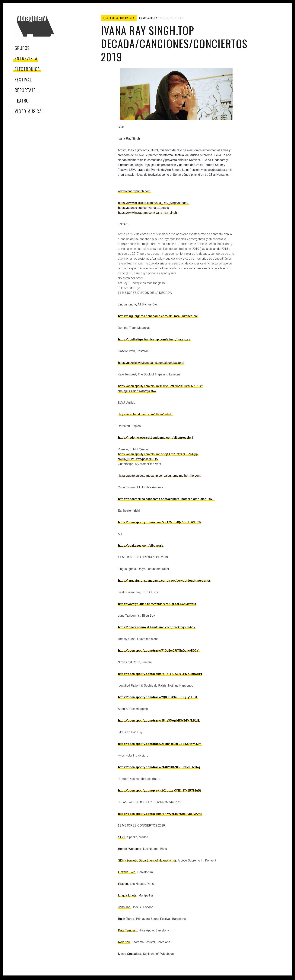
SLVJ (122, 837)
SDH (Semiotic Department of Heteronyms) (147, 860)
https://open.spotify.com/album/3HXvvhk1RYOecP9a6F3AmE (160, 814)
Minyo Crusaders (130, 954)
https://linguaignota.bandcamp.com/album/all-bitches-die (158, 316)
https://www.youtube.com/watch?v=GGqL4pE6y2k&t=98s (157, 604)
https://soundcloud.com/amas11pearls (143, 208)
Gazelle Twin (127, 872)
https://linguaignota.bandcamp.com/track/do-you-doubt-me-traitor (164, 581)
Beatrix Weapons (130, 849)
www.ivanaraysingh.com (134, 191)
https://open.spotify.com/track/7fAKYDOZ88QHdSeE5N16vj (159, 767)
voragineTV (150, 18)
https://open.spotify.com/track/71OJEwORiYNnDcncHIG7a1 (159, 651)
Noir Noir (124, 942)
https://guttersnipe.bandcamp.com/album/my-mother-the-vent (160, 476)
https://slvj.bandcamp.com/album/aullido (146, 414)
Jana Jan (124, 907)
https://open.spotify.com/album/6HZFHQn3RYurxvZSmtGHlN (160, 674)
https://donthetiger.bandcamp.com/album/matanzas (154, 339)
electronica (27, 69)
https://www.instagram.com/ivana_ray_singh (148, 213)
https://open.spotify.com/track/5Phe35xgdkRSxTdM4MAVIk (159, 721)
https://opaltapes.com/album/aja (141, 546)
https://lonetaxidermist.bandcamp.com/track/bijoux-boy (157, 627)
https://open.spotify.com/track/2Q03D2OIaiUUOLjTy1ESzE (158, 697)
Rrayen (123, 884)
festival (23, 79)
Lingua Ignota (127, 895)
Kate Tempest (127, 930)
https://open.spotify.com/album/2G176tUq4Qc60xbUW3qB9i (159, 522)
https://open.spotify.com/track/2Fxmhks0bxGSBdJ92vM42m (160, 744)
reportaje (25, 90)
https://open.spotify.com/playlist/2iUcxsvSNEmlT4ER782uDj (159, 790)
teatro (22, 100)
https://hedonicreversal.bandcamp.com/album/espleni (156, 438)
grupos (22, 48)
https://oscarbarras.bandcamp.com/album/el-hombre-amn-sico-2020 (166, 499)
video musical (29, 111)
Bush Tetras (126, 919)
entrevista (26, 58)
